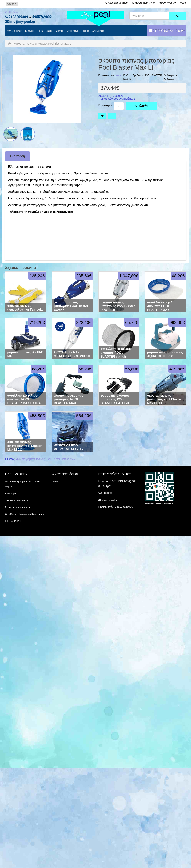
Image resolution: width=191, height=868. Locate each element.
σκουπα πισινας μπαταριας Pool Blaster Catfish (71, 306)
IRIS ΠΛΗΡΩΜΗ (13, 521)
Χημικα (49, 31)
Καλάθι (141, 106)
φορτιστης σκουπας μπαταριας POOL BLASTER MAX (68, 399)
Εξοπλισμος (30, 31)
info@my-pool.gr (22, 22)
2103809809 (18, 17)
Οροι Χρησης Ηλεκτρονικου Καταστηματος (25, 514)
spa (41, 31)
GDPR (55, 481)
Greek (12, 4)
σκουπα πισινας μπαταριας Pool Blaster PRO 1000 (118, 306)
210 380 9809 (108, 493)
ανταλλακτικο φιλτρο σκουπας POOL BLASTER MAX (162, 306)
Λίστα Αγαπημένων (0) (143, 3)
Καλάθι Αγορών (167, 3)
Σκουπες (60, 31)
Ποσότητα (105, 105)
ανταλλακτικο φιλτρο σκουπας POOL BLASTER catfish (116, 353)
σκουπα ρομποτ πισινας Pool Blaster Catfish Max (46, 459)
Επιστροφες (11, 493)
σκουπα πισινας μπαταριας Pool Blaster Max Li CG (24, 446)
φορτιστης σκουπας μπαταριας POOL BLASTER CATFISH (115, 399)
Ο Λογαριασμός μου (116, 3)
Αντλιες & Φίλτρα (14, 31)
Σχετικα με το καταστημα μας (19, 507)
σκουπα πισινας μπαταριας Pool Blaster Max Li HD (164, 399)
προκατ (85, 31)
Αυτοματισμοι (73, 31)
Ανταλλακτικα (98, 31)
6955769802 (42, 17)
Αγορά (182, 3)
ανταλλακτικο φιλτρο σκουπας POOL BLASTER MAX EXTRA (24, 399)
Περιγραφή (18, 156)
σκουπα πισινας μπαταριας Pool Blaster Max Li (43, 44)
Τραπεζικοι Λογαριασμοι (16, 500)
